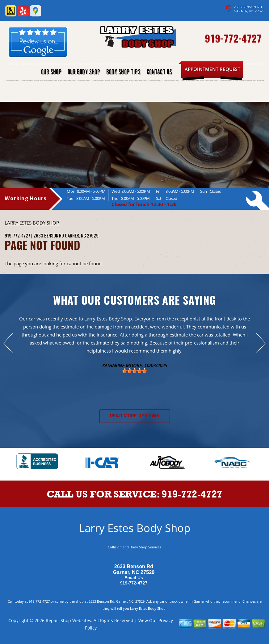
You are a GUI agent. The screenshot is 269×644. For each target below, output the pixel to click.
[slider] (135, 371)
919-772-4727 (233, 38)
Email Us (134, 578)
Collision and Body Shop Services (134, 547)
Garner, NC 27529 (82, 235)
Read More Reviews (134, 416)
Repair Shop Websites (68, 620)
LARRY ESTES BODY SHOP (32, 223)
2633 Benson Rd (49, 235)
